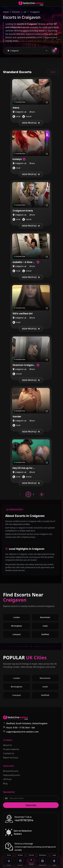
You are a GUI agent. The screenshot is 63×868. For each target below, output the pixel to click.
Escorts (16, 12)
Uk (25, 12)
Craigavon (35, 12)
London (17, 617)
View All (53, 72)
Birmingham (17, 626)
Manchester (45, 617)
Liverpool (17, 634)
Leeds (45, 626)
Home (6, 12)
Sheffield (45, 634)
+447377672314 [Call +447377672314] (24, 820)
